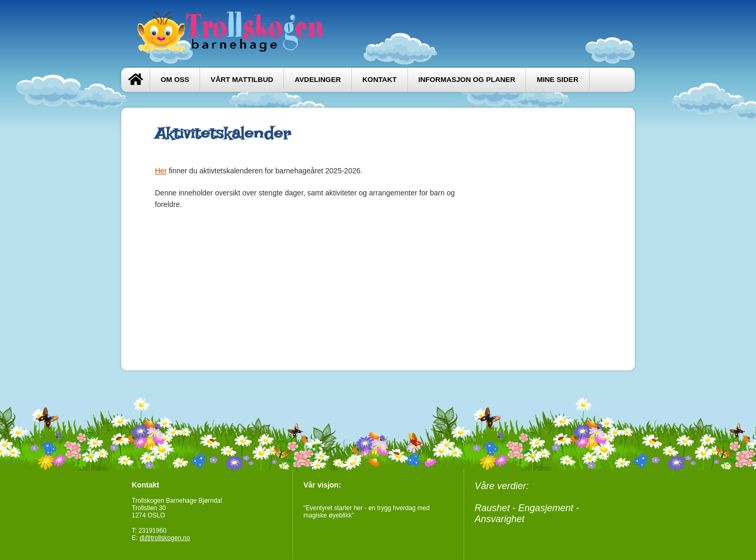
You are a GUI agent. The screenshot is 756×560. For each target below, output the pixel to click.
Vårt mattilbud (242, 80)
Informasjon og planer (467, 80)
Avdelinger (318, 80)
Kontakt (379, 80)
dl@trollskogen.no (165, 538)
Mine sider (557, 80)
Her (161, 171)
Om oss (175, 80)
